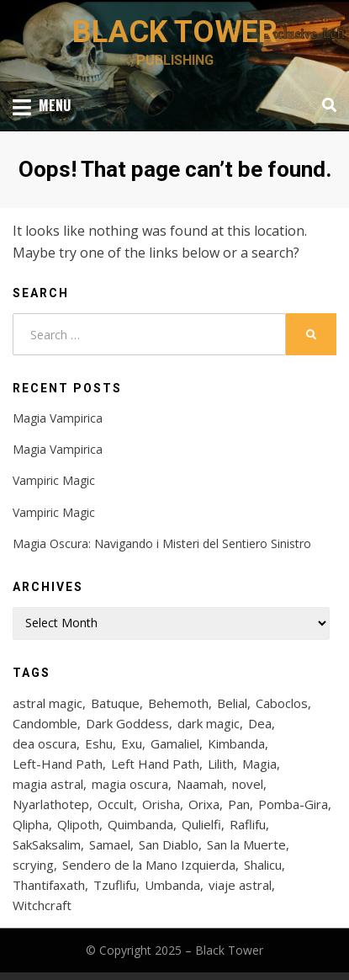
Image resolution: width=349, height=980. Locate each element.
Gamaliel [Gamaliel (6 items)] (175, 743)
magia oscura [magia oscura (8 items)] (130, 784)
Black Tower (175, 32)
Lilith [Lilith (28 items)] (221, 764)
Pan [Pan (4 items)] (239, 804)
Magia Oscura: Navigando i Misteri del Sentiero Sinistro (162, 543)
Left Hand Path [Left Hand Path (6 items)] (155, 764)
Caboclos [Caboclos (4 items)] (282, 703)
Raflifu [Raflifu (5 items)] (248, 824)
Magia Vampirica (58, 418)
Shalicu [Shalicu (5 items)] (263, 865)
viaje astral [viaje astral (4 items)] (240, 885)
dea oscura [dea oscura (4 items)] (45, 743)
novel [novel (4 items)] (248, 784)
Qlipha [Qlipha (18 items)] (31, 824)
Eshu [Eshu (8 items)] (99, 743)
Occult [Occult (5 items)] (116, 804)
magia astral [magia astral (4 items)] (48, 784)
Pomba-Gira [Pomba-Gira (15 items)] (293, 804)
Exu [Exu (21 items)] (132, 743)
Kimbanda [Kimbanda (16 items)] (236, 743)
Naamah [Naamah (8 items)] (200, 784)
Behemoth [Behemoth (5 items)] (178, 703)
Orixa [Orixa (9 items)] (204, 804)
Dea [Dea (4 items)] (260, 723)
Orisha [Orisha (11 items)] (161, 804)
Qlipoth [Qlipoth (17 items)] (78, 824)
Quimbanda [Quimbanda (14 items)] (140, 824)
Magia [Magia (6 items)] (259, 764)
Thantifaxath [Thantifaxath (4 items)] (49, 885)
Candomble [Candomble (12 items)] (45, 723)
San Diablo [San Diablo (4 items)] (169, 844)
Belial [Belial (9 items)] (232, 703)
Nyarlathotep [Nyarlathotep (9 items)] (51, 804)
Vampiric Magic (54, 480)
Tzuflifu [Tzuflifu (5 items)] (115, 885)
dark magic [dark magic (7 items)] (209, 723)
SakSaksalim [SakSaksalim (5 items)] (47, 844)
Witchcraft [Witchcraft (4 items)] (42, 905)
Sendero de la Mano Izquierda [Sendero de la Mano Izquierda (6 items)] (149, 865)
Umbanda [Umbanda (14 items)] (172, 885)
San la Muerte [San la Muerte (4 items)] (246, 844)
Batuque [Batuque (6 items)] (115, 703)
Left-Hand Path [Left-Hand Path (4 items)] (58, 764)
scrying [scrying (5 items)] (33, 865)
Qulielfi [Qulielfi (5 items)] (201, 824)
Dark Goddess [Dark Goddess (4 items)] (127, 723)
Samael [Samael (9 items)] (110, 844)
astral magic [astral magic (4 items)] (48, 703)
